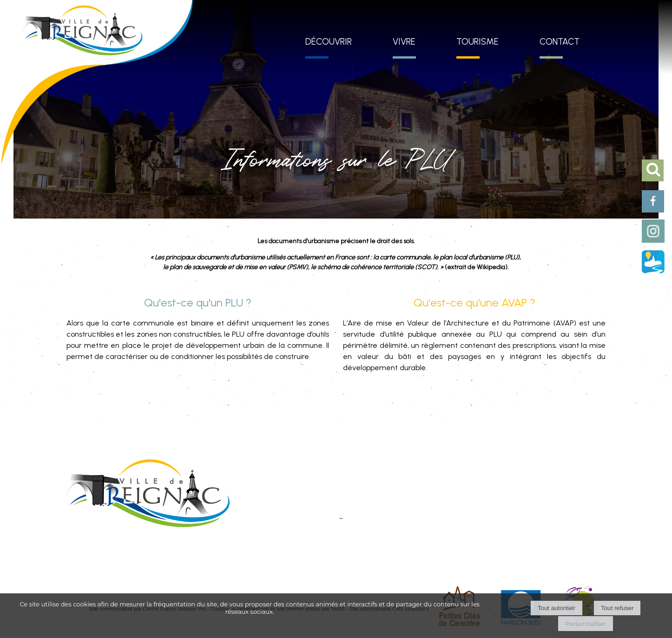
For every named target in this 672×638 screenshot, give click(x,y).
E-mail (330, 528)
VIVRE (404, 42)
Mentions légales (269, 555)
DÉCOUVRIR (329, 42)
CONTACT (560, 42)
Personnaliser (586, 624)
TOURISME (478, 42)
